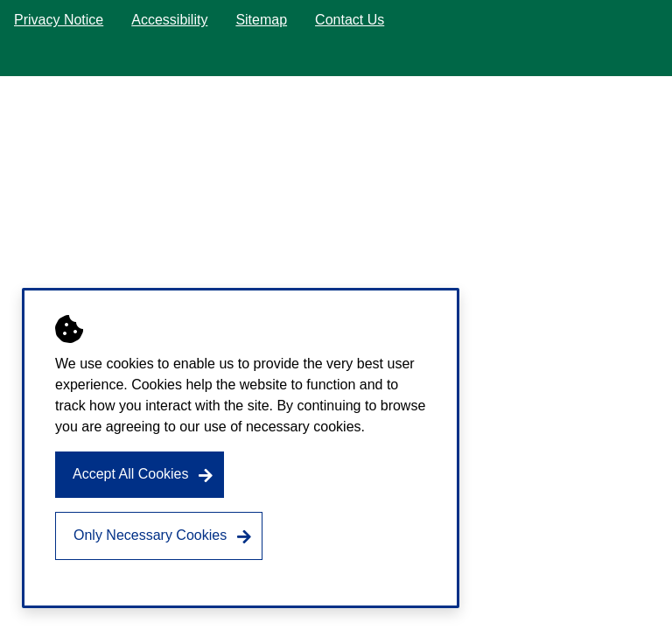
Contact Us (350, 20)
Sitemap (261, 20)
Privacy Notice (59, 20)
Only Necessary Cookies (150, 535)
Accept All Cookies (131, 474)
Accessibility (169, 20)
